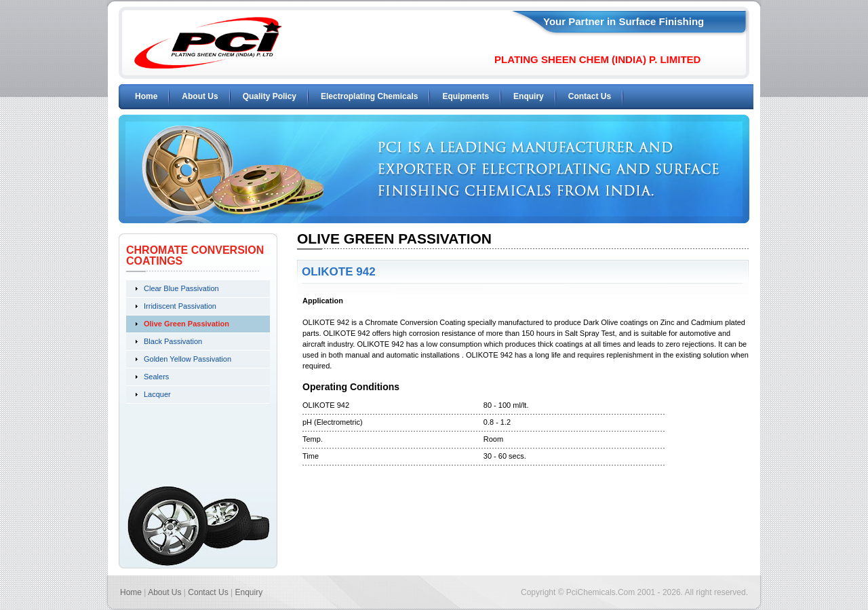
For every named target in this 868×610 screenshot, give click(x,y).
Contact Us (590, 96)
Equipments (466, 96)
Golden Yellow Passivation (188, 359)
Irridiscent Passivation (180, 306)
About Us (200, 96)
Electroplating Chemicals (369, 96)
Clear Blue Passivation (181, 288)
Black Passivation (173, 341)
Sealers (156, 377)
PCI (208, 43)
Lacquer (157, 394)
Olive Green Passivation (186, 324)
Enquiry (529, 96)
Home (146, 96)
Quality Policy (270, 96)
